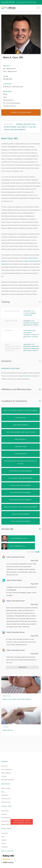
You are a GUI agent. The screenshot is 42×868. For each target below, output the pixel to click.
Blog (3, 792)
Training (6, 302)
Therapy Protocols (9, 106)
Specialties (5, 811)
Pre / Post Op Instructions (12, 103)
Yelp (3, 837)
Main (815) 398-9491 (8, 2)
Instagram (5, 847)
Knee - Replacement (10, 71)
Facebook (5, 833)
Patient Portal (6, 788)
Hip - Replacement (9, 69)
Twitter (4, 843)
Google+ (4, 840)
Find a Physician (7, 769)
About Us (4, 766)
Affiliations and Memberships (16, 389)
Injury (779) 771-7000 (26, 2)
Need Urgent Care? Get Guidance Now (22, 822)
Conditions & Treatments (14, 401)
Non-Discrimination (8, 780)
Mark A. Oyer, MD (13, 57)
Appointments (6, 821)
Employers (5, 795)
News (5, 97)
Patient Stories (8, 100)
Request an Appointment (21, 112)
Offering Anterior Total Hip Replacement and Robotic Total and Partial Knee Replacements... (20, 127)
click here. (27, 376)
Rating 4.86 (8, 859)
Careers (4, 776)
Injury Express (6, 818)
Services (4, 814)
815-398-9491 (8, 79)
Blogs (5, 94)
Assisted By (7, 529)
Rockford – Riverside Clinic (14, 87)
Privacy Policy (6, 802)
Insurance (6, 361)
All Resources (6, 799)
